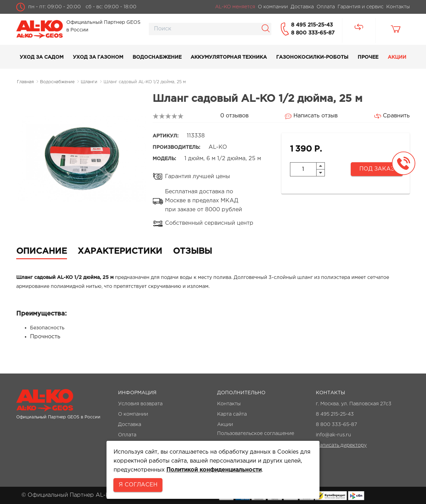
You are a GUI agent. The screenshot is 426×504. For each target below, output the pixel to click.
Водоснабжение (157, 57)
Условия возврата (140, 404)
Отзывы (192, 251)
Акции (397, 57)
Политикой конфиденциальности (214, 470)
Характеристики (120, 251)
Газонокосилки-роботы (312, 57)
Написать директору (341, 445)
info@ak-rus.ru (333, 435)
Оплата (127, 435)
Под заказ (377, 169)
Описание (42, 251)
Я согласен (138, 485)
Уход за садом (42, 57)
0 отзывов (234, 116)
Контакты (229, 404)
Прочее (368, 57)
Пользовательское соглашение (256, 434)
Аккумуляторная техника (229, 57)
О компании (133, 414)
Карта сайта (232, 414)
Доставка (130, 425)
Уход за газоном (98, 57)
